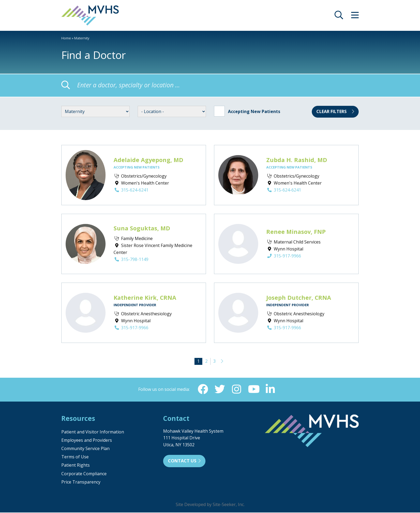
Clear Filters (335, 111)
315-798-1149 (131, 259)
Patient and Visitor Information (93, 432)
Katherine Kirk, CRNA (145, 297)
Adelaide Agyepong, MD (148, 160)
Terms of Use (75, 457)
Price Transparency (81, 482)
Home (66, 38)
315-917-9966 (284, 256)
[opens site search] (339, 17)
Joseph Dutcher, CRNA (299, 297)
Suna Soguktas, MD (142, 228)
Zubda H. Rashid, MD (297, 160)
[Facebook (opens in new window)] (202, 390)
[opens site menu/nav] (355, 17)
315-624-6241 (131, 190)
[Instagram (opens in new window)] (237, 390)
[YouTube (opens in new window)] (254, 390)
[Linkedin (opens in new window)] (271, 390)
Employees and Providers (87, 441)
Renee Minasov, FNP (296, 232)
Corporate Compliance (84, 474)
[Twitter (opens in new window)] (219, 390)
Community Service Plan (85, 449)
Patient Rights (76, 466)
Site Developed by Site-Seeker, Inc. (210, 505)
